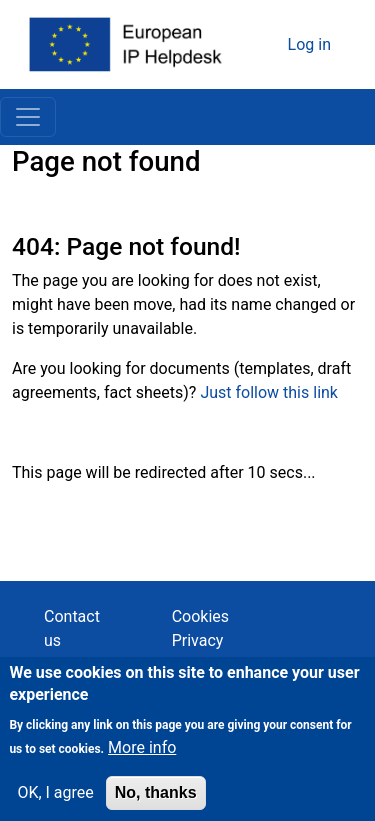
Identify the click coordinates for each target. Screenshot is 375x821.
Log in (309, 44)
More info (142, 756)
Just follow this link (269, 392)
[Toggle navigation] (28, 117)
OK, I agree (55, 801)
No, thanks (156, 801)
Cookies (200, 616)
